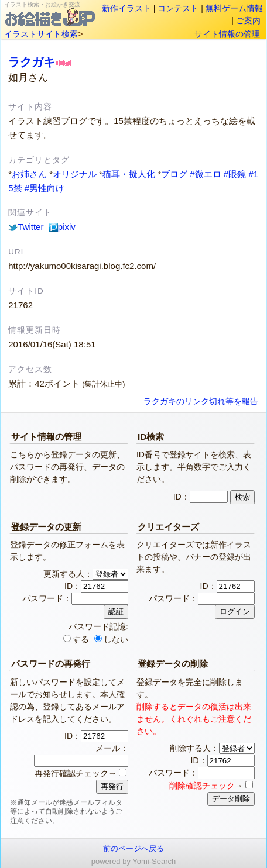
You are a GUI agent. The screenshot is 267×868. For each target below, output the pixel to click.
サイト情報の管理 (227, 34)
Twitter (26, 227)
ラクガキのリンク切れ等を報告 (201, 402)
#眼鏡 (235, 174)
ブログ (174, 174)
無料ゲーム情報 (234, 8)
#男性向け (44, 188)
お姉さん (29, 174)
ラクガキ (32, 62)
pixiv (62, 227)
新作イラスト (126, 8)
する (76, 639)
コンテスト (178, 8)
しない (111, 639)
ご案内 (248, 20)
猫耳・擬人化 (129, 174)
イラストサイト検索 (41, 34)
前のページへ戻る (133, 848)
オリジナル (75, 174)
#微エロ (205, 174)
